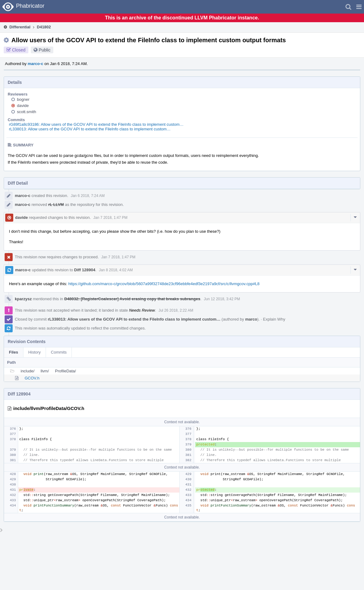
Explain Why (274, 319)
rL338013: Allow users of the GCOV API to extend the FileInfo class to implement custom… (90, 129)
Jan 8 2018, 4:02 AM (116, 270)
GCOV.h (32, 378)
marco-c (36, 64)
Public (45, 50)
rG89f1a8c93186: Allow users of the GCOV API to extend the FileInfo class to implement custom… (96, 124)
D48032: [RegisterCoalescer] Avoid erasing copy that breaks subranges (132, 299)
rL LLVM (56, 205)
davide (23, 106)
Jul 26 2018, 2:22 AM (176, 310)
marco (251, 319)
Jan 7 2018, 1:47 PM (110, 218)
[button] (359, 7)
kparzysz (23, 299)
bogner (23, 99)
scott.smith (27, 112)
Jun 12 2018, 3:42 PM (222, 299)
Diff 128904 (85, 270)
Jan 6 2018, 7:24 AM (88, 196)
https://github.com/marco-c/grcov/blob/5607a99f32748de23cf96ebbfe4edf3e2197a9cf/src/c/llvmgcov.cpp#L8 (164, 284)
